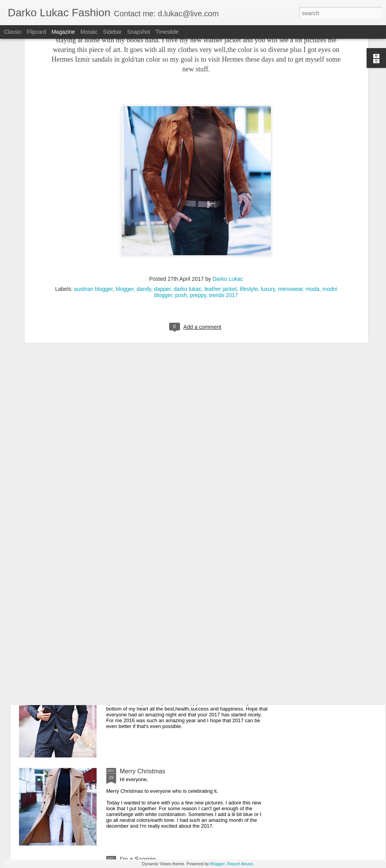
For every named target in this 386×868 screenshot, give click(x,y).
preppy (198, 207)
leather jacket (221, 201)
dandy (144, 201)
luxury (268, 201)
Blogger (217, 864)
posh (181, 207)
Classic (13, 32)
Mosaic (89, 32)
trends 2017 (223, 207)
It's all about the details (151, 595)
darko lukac (188, 201)
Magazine (63, 32)
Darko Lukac (228, 191)
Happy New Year (143, 683)
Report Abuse (240, 864)
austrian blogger (93, 201)
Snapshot (139, 32)
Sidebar (113, 32)
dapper (162, 201)
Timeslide (167, 32)
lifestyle (249, 201)
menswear (291, 201)
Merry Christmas (143, 771)
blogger (125, 201)
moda (312, 201)
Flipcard (36, 32)
